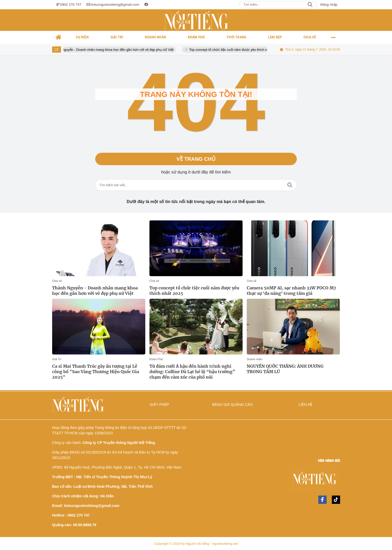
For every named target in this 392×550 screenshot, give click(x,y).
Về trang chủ (196, 159)
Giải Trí (57, 359)
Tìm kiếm (326, 22)
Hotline (33, 22)
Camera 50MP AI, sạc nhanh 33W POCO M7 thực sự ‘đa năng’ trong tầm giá (291, 291)
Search (310, 5)
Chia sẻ (57, 281)
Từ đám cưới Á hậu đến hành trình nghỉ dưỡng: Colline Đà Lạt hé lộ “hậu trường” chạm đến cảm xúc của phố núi (192, 372)
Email (15, 22)
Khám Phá (156, 359)
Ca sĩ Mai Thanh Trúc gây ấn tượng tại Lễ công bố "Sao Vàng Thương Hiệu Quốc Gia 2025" (96, 372)
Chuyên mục (373, 22)
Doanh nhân (255, 359)
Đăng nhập (329, 5)
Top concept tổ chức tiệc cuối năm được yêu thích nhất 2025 (239, 50)
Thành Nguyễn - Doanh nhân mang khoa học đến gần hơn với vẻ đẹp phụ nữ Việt (116, 50)
